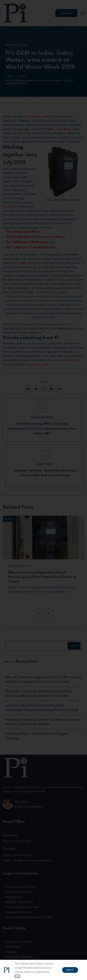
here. (17, 976)
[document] (43, 490)
